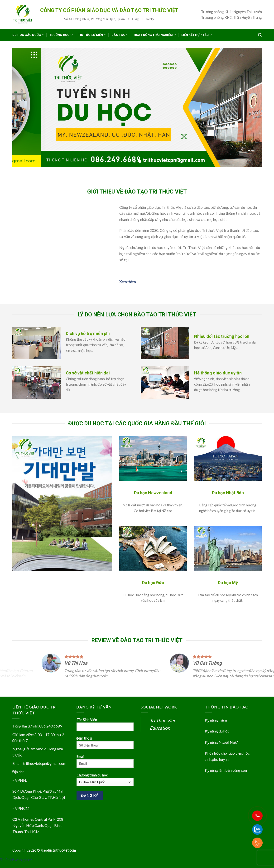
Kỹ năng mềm (216, 725)
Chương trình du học (105, 785)
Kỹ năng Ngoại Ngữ (221, 747)
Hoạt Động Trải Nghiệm (155, 35)
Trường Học (61, 35)
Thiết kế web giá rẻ (16, 865)
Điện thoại (105, 750)
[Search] (260, 35)
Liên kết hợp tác (197, 35)
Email (105, 768)
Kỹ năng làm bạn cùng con (226, 775)
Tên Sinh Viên (105, 731)
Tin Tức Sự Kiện (92, 35)
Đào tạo (120, 35)
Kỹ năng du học (217, 736)
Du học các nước (28, 35)
